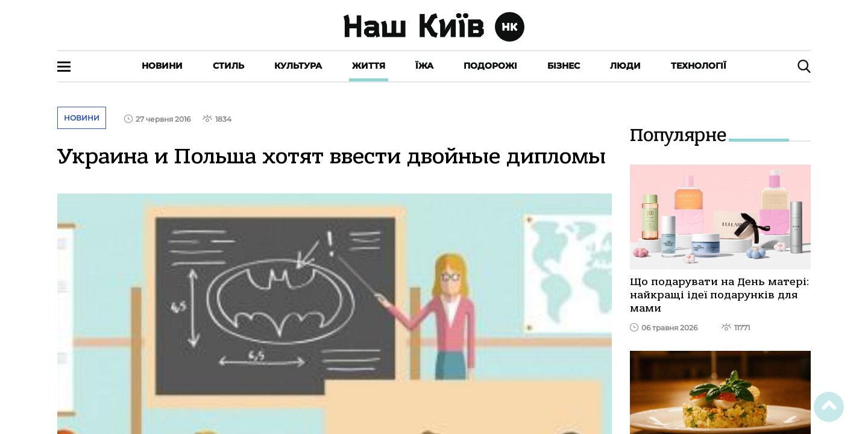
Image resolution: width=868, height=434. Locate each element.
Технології (699, 66)
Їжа (424, 66)
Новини (162, 66)
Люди (625, 66)
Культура (298, 66)
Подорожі (490, 66)
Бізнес (564, 66)
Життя (369, 66)
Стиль (228, 66)
